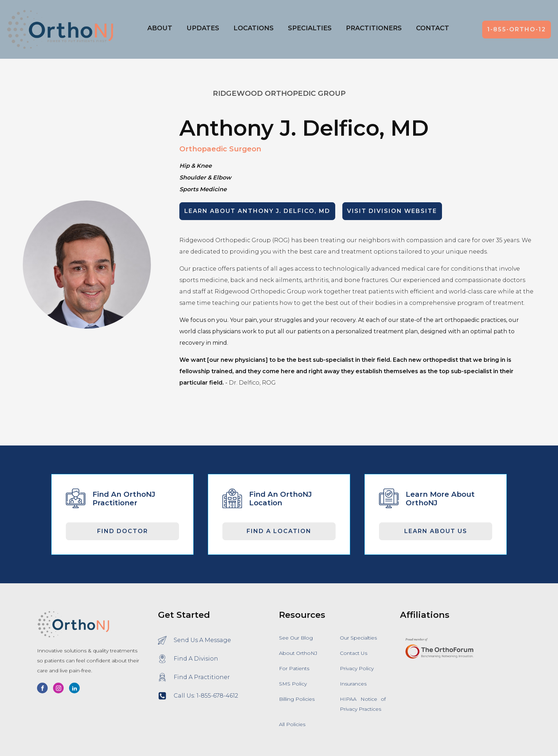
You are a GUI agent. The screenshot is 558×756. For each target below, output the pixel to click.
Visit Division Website (392, 211)
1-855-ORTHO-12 (517, 29)
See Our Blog (296, 638)
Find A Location (279, 531)
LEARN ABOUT (257, 211)
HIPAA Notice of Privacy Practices (363, 704)
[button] (254, 30)
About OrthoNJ (298, 653)
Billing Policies (297, 699)
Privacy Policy (357, 668)
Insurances (353, 684)
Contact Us (354, 653)
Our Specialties (358, 638)
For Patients (294, 668)
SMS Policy (293, 684)
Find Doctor (123, 531)
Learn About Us (436, 531)
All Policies (292, 724)
